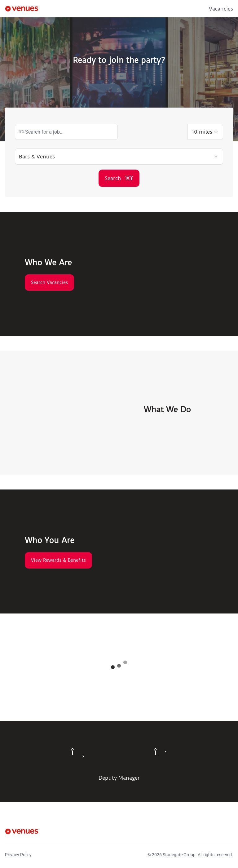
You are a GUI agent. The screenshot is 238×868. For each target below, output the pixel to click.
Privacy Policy (18, 855)
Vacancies (221, 9)
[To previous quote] (78, 752)
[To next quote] (160, 752)
